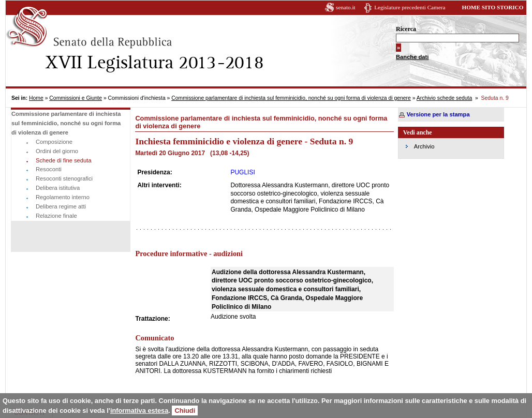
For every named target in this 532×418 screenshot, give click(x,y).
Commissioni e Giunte (76, 98)
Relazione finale (56, 216)
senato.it (346, 7)
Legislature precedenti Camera (410, 7)
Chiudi (185, 410)
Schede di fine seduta (64, 160)
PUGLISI (242, 172)
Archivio (424, 146)
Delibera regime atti (61, 206)
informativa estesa (139, 410)
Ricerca (406, 29)
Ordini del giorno (57, 151)
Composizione (54, 142)
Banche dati (412, 57)
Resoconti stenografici (64, 178)
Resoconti (49, 169)
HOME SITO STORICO (492, 7)
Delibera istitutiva (58, 188)
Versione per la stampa (438, 114)
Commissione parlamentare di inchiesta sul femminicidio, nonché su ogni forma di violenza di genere (291, 98)
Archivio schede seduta (444, 98)
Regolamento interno (63, 197)
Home (36, 98)
